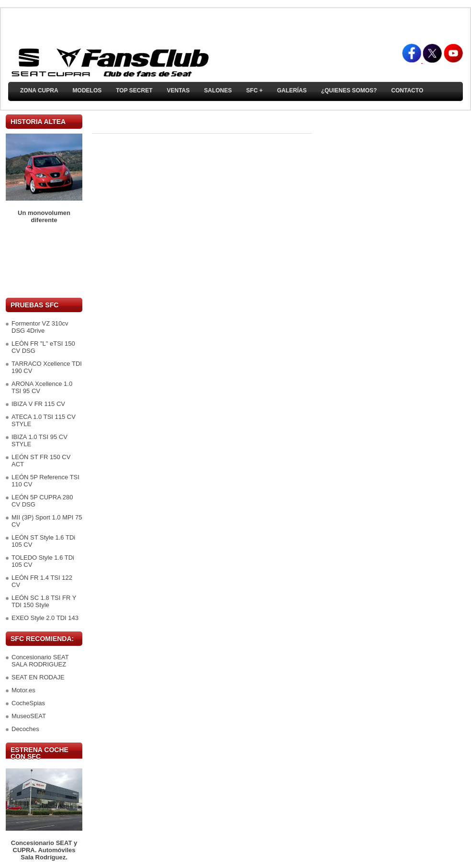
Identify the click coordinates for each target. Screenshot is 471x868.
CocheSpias (28, 703)
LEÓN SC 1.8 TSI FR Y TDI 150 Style (44, 601)
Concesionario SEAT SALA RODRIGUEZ (40, 661)
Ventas (178, 90)
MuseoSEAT (29, 716)
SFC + (254, 90)
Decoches (25, 729)
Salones (218, 90)
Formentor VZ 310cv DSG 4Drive (40, 327)
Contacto (407, 90)
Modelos (87, 90)
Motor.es (23, 690)
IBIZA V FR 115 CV (38, 404)
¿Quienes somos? (349, 90)
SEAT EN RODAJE (38, 677)
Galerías (292, 90)
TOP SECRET (134, 90)
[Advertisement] (44, 261)
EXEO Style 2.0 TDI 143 (45, 618)
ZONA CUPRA (39, 90)
